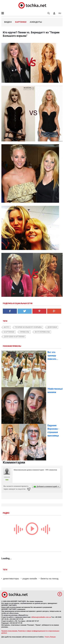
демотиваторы (11, 579)
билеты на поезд (49, 579)
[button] (54, 13)
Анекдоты (36, 22)
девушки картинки (14, 337)
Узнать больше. (50, 637)
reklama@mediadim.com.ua (41, 617)
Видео (8, 22)
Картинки (21, 22)
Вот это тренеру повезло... (53, 356)
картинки (9, 332)
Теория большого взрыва (28, 327)
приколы (25, 332)
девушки (52, 327)
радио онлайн (30, 579)
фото (7, 327)
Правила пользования (9, 631)
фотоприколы (42, 332)
